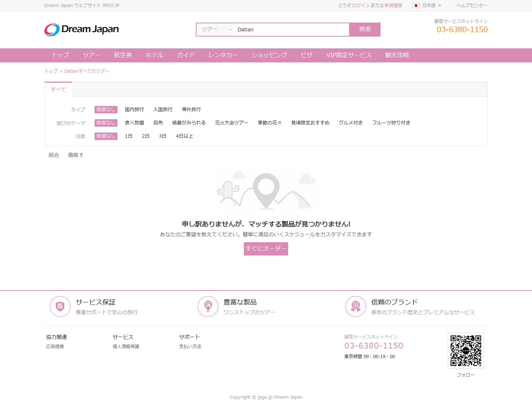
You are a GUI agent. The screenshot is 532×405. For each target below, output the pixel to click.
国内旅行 (134, 110)
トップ (60, 55)
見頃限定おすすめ (310, 123)
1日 (129, 136)
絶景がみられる (189, 123)
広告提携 (55, 347)
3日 (163, 136)
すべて (58, 90)
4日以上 (185, 136)
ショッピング (269, 55)
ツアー (92, 55)
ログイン (361, 6)
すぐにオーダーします (266, 250)
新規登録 (393, 6)
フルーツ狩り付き (391, 123)
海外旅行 (191, 110)
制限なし (106, 110)
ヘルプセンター (472, 6)
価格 (76, 155)
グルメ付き (351, 123)
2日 (146, 136)
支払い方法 (190, 347)
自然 (158, 123)
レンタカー (223, 55)
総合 (54, 155)
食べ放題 (134, 123)
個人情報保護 (126, 347)
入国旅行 (163, 110)
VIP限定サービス (349, 55)
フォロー (466, 356)
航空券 (123, 55)
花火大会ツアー (232, 123)
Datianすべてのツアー (87, 71)
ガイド (186, 55)
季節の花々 (270, 123)
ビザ (307, 55)
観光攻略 (397, 55)
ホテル (154, 55)
